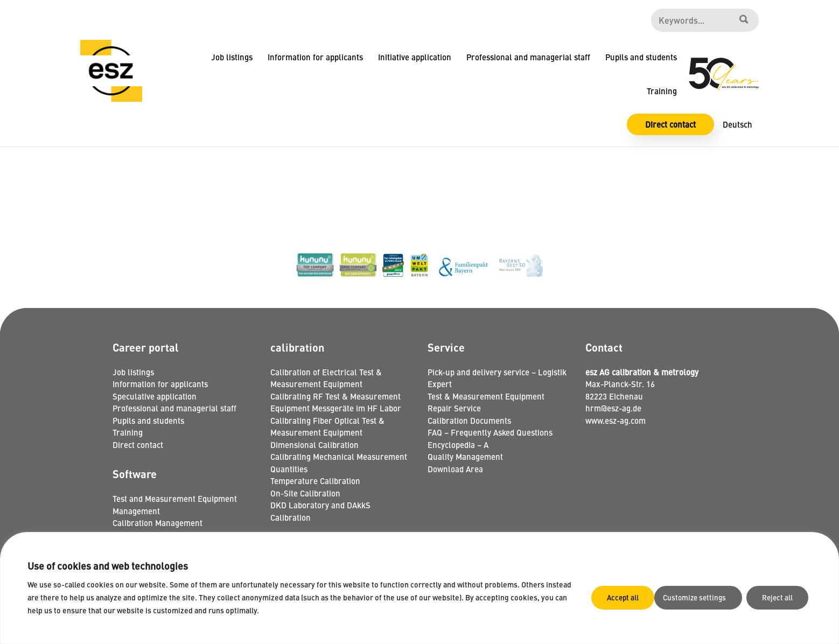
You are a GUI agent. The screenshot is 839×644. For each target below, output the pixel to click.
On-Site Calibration (305, 493)
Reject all (711, 597)
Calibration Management (158, 523)
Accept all (779, 597)
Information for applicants (315, 57)
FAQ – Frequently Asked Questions (490, 432)
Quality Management (465, 456)
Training (662, 91)
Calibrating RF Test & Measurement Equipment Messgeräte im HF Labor (336, 402)
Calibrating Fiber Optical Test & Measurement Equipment (327, 426)
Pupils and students (641, 57)
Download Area (455, 469)
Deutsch (737, 124)
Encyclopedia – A (458, 444)
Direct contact (670, 124)
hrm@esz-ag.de (613, 408)
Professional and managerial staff (528, 57)
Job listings (232, 57)
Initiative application (415, 57)
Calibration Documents (469, 420)
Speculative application (155, 396)
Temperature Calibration (315, 481)
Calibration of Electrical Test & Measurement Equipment (326, 378)
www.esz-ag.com (616, 420)
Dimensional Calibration (314, 444)
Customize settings (626, 597)
